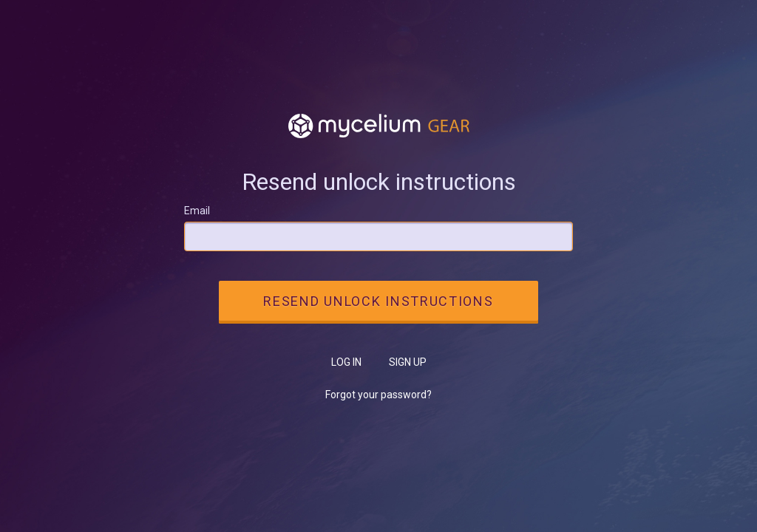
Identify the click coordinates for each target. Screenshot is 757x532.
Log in (346, 362)
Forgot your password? (378, 395)
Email (197, 211)
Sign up (408, 362)
